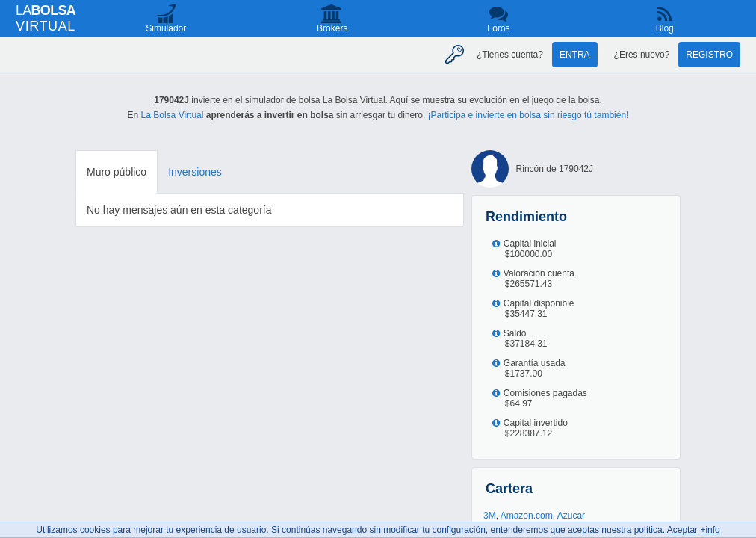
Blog (665, 28)
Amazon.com (527, 516)
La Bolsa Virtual (173, 115)
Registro (709, 55)
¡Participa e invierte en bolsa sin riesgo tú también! (529, 115)
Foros (499, 28)
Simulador (166, 28)
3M (490, 516)
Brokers (332, 28)
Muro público (117, 172)
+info (710, 530)
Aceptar (682, 530)
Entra (575, 55)
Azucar (571, 516)
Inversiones (195, 172)
